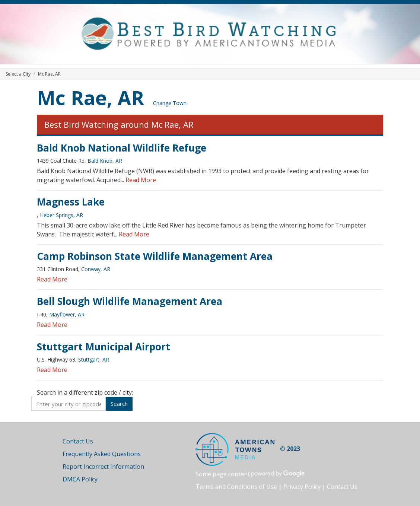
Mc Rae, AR (90, 97)
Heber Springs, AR (61, 215)
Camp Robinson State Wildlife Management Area (155, 256)
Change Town (170, 103)
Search (119, 404)
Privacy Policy (302, 487)
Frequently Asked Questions (102, 454)
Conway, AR (96, 269)
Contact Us (78, 441)
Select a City (18, 74)
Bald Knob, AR (105, 161)
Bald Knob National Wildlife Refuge (122, 148)
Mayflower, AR (67, 314)
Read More (141, 180)
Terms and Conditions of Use (236, 487)
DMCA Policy (80, 479)
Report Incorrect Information (103, 467)
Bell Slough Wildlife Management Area (130, 301)
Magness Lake (71, 202)
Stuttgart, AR (94, 359)
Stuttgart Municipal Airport (104, 347)
